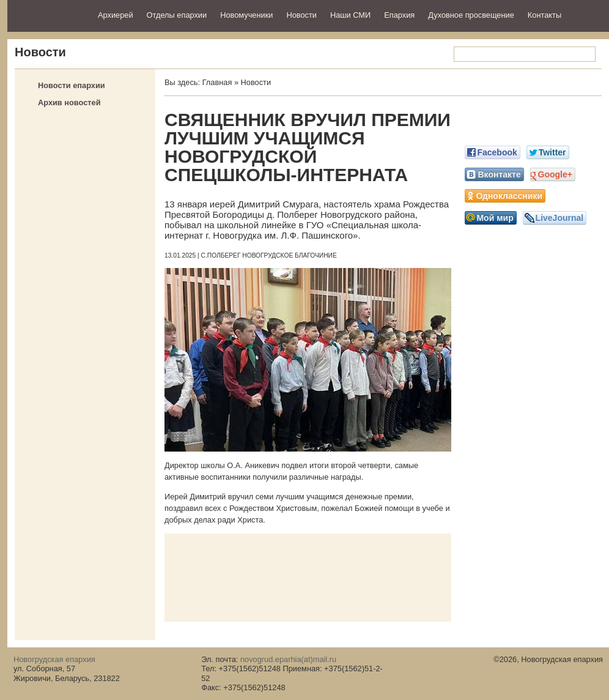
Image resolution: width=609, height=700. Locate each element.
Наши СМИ (350, 15)
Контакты (544, 15)
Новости (301, 15)
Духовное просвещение (471, 15)
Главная (217, 82)
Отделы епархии (177, 15)
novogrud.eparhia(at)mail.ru (288, 659)
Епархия (399, 15)
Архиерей (116, 15)
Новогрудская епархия (49, 14)
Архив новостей (69, 102)
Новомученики (246, 15)
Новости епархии (72, 85)
